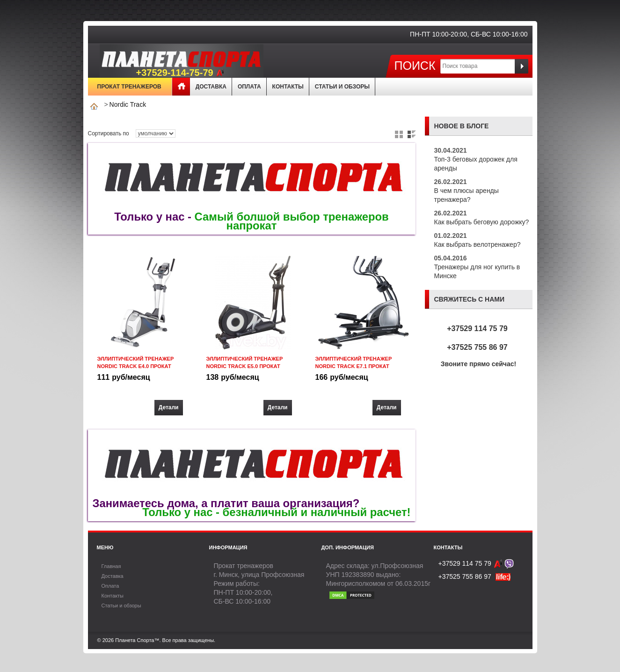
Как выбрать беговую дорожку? (482, 222)
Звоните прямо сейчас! (479, 364)
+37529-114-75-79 (180, 73)
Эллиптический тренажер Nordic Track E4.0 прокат (136, 362)
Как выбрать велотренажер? (478, 244)
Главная (181, 87)
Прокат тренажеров (129, 87)
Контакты (288, 87)
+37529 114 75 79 (477, 329)
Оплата (249, 87)
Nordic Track (128, 104)
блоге (478, 126)
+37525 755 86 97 (477, 347)
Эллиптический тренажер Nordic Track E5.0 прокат (245, 362)
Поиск (415, 65)
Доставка (211, 87)
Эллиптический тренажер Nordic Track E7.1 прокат (354, 362)
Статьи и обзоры (342, 87)
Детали (169, 407)
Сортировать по (109, 133)
